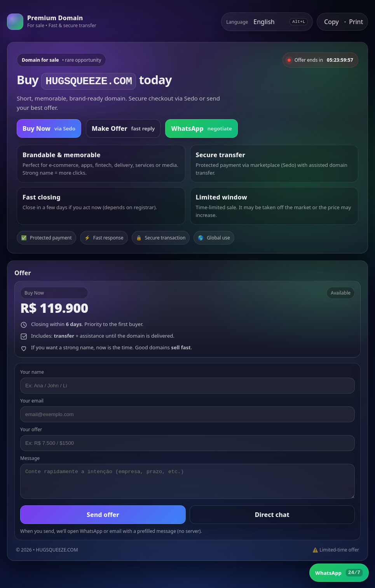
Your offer (31, 429)
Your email (32, 401)
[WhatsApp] (339, 573)
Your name (32, 372)
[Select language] (269, 22)
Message (30, 458)
